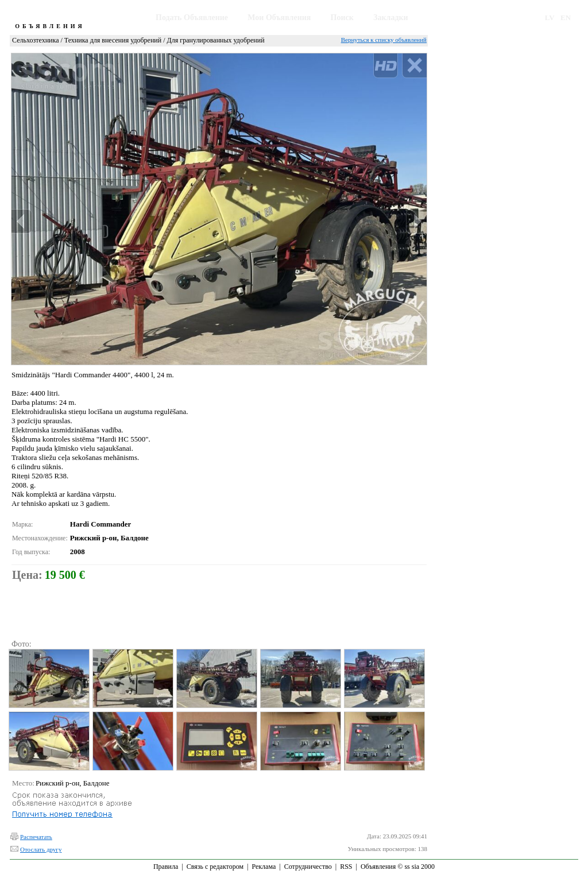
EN (566, 18)
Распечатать (36, 837)
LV (550, 18)
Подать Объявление (192, 18)
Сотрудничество (308, 867)
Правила (166, 867)
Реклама (264, 867)
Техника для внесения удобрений (113, 40)
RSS (346, 867)
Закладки (391, 18)
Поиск (342, 18)
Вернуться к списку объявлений (384, 40)
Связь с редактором (215, 867)
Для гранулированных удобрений (216, 40)
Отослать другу (41, 849)
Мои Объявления (279, 18)
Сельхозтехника (35, 40)
